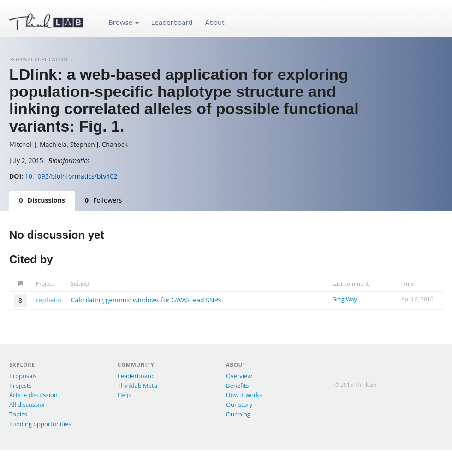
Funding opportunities (40, 424)
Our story (239, 404)
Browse (124, 22)
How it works (244, 395)
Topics (18, 414)
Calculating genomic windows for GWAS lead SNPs (146, 300)
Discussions (42, 200)
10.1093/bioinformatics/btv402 (71, 176)
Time (408, 284)
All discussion (28, 404)
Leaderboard (172, 22)
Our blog (238, 414)
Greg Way (345, 299)
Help (124, 395)
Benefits (237, 386)
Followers (104, 200)
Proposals (23, 376)
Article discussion (33, 395)
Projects (21, 386)
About (214, 22)
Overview (239, 376)
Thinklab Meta (137, 386)
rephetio (49, 300)
